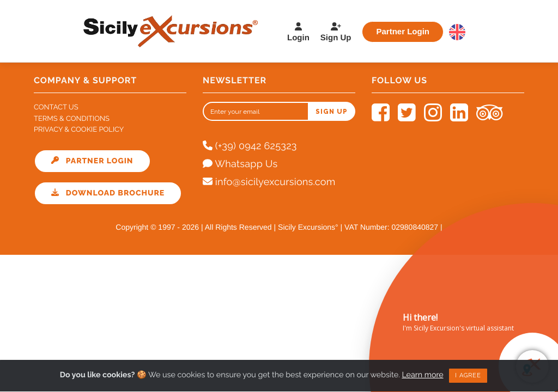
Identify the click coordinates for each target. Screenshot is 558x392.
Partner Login (403, 31)
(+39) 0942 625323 (250, 146)
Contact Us (56, 108)
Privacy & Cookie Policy (79, 130)
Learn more (426, 373)
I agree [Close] (471, 373)
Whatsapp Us (240, 164)
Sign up (332, 112)
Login (298, 32)
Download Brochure (108, 193)
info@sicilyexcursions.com (269, 182)
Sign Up (336, 32)
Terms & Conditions (72, 119)
